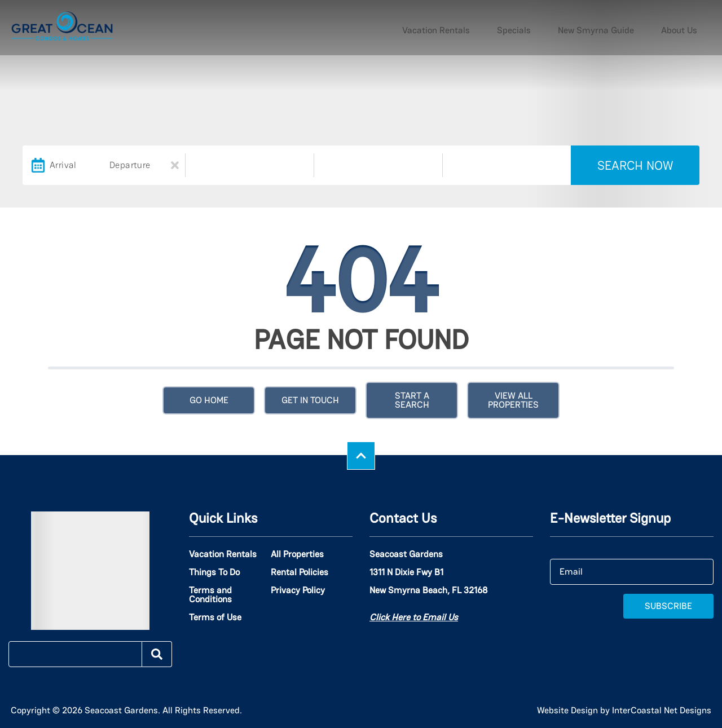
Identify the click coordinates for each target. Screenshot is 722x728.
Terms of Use (215, 617)
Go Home (209, 400)
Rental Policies (300, 572)
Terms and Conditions (210, 595)
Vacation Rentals (499, 28)
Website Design (567, 710)
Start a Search (412, 400)
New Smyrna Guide (623, 28)
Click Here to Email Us (414, 617)
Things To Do (214, 572)
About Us (688, 28)
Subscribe (668, 606)
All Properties (297, 554)
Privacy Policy (298, 590)
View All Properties (513, 400)
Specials (559, 28)
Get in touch (310, 400)
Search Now (635, 165)
